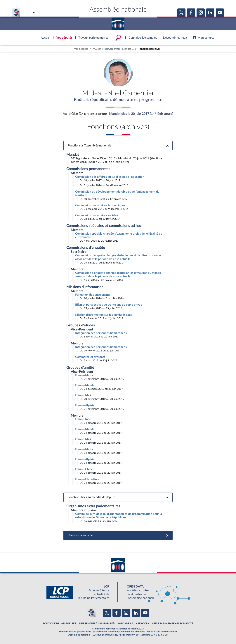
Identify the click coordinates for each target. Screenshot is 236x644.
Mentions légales (68, 632)
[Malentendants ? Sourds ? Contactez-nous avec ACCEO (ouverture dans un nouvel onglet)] (91, 613)
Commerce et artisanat (90, 357)
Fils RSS (151, 632)
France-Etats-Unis (87, 480)
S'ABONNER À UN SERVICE (132, 624)
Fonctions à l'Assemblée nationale (118, 146)
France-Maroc (84, 376)
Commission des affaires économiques (100, 206)
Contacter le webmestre (132, 632)
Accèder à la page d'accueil (118, 23)
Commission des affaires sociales (97, 215)
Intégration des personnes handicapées (101, 333)
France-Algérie (85, 406)
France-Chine (84, 469)
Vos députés (81, 49)
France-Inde (83, 419)
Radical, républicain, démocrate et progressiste (118, 100)
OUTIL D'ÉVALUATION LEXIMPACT (172, 624)
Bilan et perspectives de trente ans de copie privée (109, 305)
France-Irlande (85, 385)
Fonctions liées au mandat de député (118, 497)
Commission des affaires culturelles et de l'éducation (110, 177)
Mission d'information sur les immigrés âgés (104, 315)
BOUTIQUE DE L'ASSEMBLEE (59, 624)
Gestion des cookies (167, 632)
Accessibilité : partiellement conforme (98, 632)
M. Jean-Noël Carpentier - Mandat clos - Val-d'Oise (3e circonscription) (114, 49)
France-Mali (83, 396)
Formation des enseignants (93, 295)
